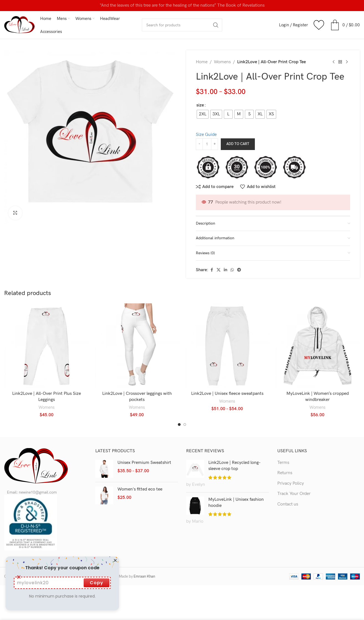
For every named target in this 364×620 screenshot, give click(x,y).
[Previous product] (334, 62)
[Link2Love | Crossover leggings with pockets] (137, 346)
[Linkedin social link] (225, 270)
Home (202, 62)
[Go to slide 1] (179, 425)
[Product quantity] (207, 144)
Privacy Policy (291, 483)
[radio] (203, 114)
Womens (222, 62)
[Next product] (347, 62)
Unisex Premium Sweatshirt (144, 463)
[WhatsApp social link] (232, 270)
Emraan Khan (144, 576)
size (200, 105)
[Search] (182, 25)
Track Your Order (294, 494)
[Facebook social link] (212, 270)
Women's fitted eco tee (140, 489)
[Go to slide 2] (185, 425)
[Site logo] (19, 25)
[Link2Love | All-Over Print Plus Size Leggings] (47, 346)
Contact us (288, 504)
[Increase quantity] (215, 144)
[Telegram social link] (239, 270)
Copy (97, 583)
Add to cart (238, 144)
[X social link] (219, 270)
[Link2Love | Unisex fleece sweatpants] (227, 346)
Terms (283, 463)
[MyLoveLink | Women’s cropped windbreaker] (317, 346)
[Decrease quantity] (199, 144)
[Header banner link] (182, 6)
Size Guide (206, 135)
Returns (285, 473)
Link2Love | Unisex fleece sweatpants (227, 394)
